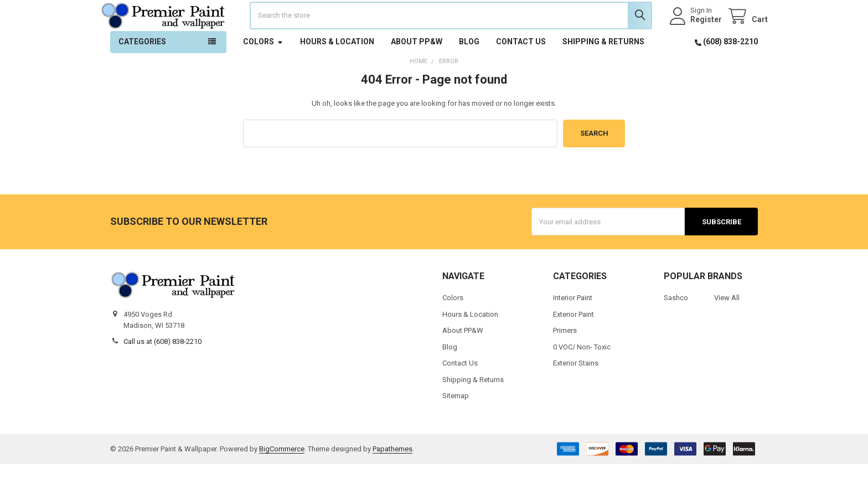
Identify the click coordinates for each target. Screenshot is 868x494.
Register (696, 34)
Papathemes (392, 479)
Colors (263, 71)
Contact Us (521, 71)
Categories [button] (142, 71)
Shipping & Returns (603, 71)
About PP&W (417, 71)
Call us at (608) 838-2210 (162, 371)
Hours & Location (337, 71)
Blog (469, 71)
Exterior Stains (576, 393)
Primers (565, 360)
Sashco (676, 328)
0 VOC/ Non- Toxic (582, 376)
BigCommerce (282, 479)
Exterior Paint (573, 344)
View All (727, 328)
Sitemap (456, 426)
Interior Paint (573, 328)
